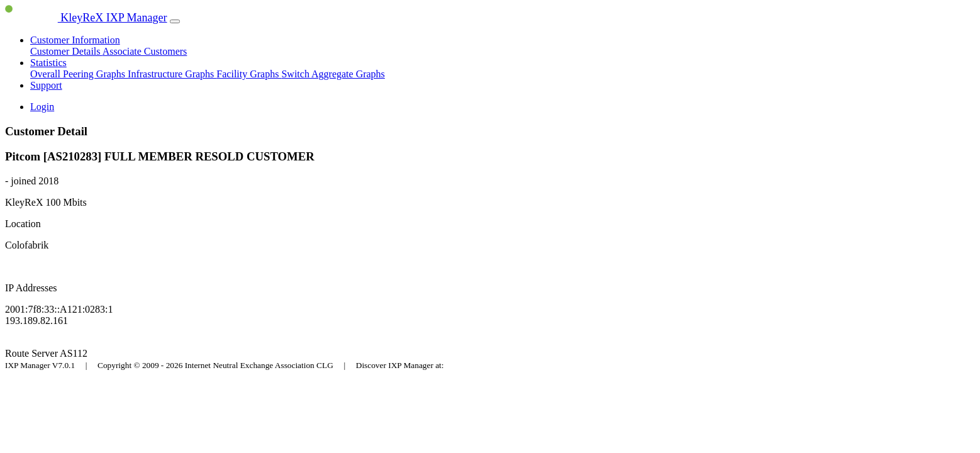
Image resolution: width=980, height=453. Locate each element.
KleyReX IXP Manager (86, 18)
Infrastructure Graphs (172, 74)
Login (42, 107)
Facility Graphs (249, 74)
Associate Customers (145, 51)
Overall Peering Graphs (79, 74)
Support (46, 85)
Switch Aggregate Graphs (333, 74)
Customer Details (66, 51)
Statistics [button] (48, 63)
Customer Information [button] (75, 40)
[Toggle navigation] (175, 21)
